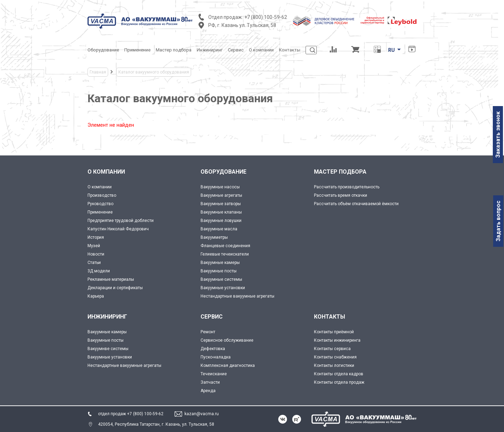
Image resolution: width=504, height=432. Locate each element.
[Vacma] (140, 21)
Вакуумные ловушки (221, 221)
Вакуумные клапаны (221, 212)
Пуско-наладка (216, 357)
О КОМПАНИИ (106, 172)
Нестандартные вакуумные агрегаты (237, 296)
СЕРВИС (212, 317)
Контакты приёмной (334, 332)
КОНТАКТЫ (330, 317)
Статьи (94, 263)
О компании (100, 187)
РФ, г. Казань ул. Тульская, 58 (242, 25)
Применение (100, 212)
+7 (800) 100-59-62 (266, 17)
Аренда (208, 391)
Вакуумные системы (221, 279)
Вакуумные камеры (220, 263)
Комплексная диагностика (228, 365)
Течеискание (214, 374)
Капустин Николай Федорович (118, 229)
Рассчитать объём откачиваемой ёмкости (356, 204)
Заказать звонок (498, 135)
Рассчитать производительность (347, 187)
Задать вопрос (498, 221)
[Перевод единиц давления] (377, 50)
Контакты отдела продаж (339, 382)
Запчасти (210, 382)
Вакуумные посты (219, 271)
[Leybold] (388, 21)
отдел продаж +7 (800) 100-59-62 (131, 414)
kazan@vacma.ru (202, 414)
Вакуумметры (214, 237)
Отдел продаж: (226, 17)
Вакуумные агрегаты (221, 195)
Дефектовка (213, 349)
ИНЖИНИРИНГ (107, 317)
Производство (102, 195)
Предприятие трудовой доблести (121, 221)
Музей (94, 246)
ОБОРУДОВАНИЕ (223, 172)
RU (391, 50)
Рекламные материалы (111, 279)
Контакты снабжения (335, 357)
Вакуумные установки (223, 288)
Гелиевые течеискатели (225, 254)
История (96, 237)
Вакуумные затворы (221, 204)
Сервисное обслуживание (227, 340)
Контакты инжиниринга (337, 340)
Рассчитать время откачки (341, 195)
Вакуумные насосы (220, 187)
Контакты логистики (334, 365)
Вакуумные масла (219, 229)
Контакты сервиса (332, 349)
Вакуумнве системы (108, 349)
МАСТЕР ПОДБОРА (340, 172)
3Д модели (99, 271)
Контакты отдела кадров (339, 374)
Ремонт (208, 332)
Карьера (96, 296)
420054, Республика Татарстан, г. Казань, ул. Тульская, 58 (156, 424)
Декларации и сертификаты (115, 288)
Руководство (100, 204)
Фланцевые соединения (225, 246)
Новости (96, 254)
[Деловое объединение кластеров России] (324, 21)
